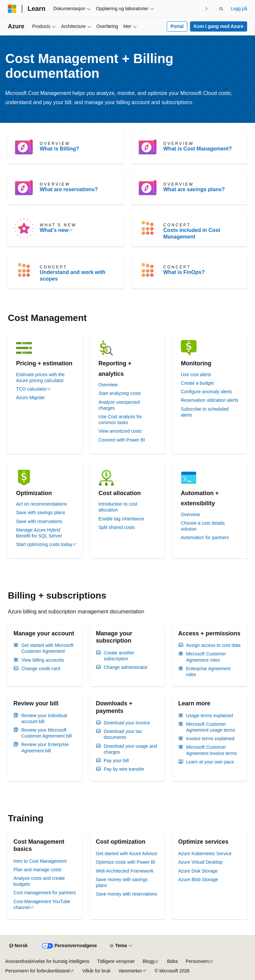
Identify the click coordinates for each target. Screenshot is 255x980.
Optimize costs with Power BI (126, 862)
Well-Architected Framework (125, 871)
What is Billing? (59, 149)
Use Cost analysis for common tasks (120, 420)
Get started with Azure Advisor (127, 854)
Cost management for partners (45, 893)
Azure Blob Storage (198, 879)
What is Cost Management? (198, 149)
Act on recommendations (42, 504)
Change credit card (41, 669)
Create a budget (197, 383)
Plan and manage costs (37, 870)
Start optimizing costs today (44, 544)
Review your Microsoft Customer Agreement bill (46, 733)
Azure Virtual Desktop (200, 862)
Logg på (239, 9)
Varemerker (130, 971)
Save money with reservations (127, 894)
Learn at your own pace (210, 762)
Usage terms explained (210, 716)
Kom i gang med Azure (218, 26)
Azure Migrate (30, 398)
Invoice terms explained (210, 739)
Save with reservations (39, 521)
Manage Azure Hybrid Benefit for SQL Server (39, 533)
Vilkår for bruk (96, 971)
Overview (108, 385)
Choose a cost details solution (203, 526)
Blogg (149, 961)
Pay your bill (116, 761)
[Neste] (206, 9)
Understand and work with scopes (73, 275)
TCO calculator (31, 389)
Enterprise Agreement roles (208, 672)
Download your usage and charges (130, 749)
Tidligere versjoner (116, 961)
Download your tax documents (123, 734)
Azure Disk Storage (198, 871)
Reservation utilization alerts (210, 400)
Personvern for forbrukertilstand (37, 971)
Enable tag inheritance (121, 519)
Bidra (172, 961)
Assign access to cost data (213, 645)
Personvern (198, 961)
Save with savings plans (41, 513)
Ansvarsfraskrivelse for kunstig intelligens (47, 961)
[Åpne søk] (221, 9)
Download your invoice (127, 723)
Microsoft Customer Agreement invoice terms (212, 750)
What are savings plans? (194, 189)
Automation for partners (205, 537)
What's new (54, 230)
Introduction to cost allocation (118, 507)
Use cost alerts (196, 375)
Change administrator (126, 667)
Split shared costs (117, 527)
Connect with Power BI (122, 440)
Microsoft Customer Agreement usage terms (211, 727)
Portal (177, 26)
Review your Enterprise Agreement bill (45, 747)
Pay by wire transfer (124, 769)
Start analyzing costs (120, 393)
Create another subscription (119, 656)
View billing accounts (43, 660)
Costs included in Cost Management (192, 233)
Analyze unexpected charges (119, 405)
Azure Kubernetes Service (205, 854)
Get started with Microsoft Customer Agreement (47, 648)
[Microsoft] (12, 9)
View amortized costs (120, 431)
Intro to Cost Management (40, 861)
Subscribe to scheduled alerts (205, 412)
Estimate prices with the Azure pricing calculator (40, 377)
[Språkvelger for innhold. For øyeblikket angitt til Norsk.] (18, 946)
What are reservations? (69, 189)
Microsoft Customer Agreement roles (206, 657)
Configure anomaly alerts (206, 392)
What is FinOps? (184, 272)
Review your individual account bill (44, 718)
